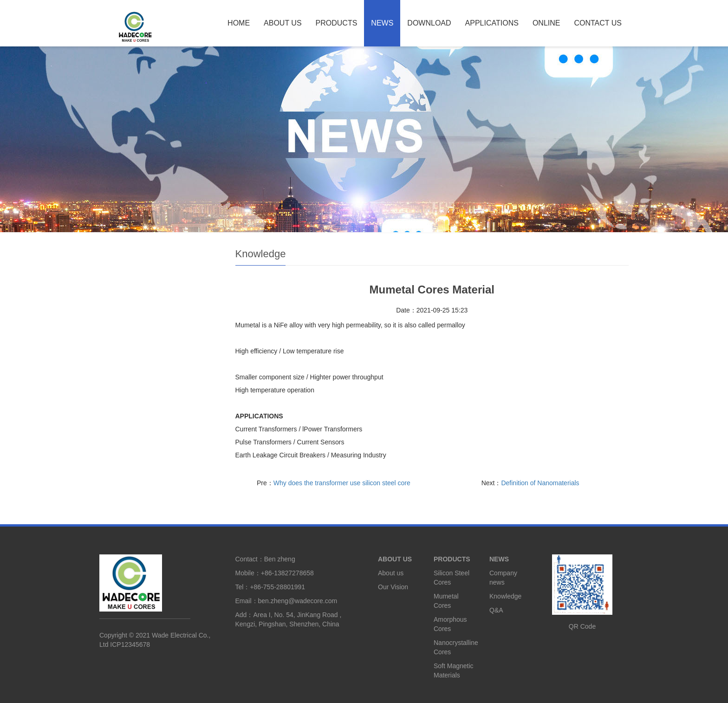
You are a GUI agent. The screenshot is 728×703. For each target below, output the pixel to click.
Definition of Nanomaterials (540, 483)
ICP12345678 (130, 644)
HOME (239, 23)
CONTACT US (598, 23)
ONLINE (546, 23)
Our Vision (393, 587)
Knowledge (505, 596)
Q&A (496, 610)
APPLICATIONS (492, 23)
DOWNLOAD (429, 23)
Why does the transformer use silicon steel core (342, 483)
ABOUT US (283, 23)
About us (391, 573)
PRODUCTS (337, 23)
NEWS (382, 23)
